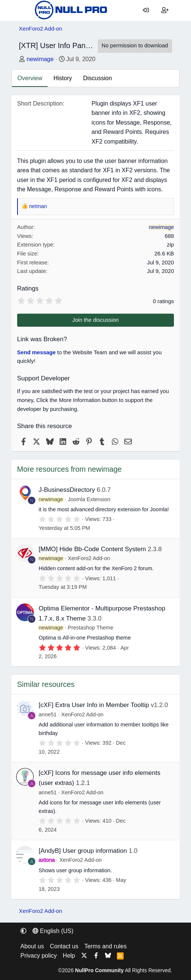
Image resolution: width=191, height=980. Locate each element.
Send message (36, 352)
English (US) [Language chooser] (53, 931)
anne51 (48, 714)
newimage (40, 59)
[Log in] (146, 10)
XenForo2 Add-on (89, 558)
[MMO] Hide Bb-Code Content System (92, 549)
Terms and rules (105, 946)
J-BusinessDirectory (67, 490)
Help (69, 956)
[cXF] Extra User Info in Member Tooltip (94, 705)
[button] (23, 931)
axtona (47, 860)
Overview (30, 78)
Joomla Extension (89, 499)
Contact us (64, 946)
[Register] (165, 10)
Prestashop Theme (90, 628)
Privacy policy (39, 956)
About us (32, 946)
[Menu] (25, 10)
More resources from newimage (69, 469)
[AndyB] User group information (83, 851)
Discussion (97, 78)
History (63, 78)
